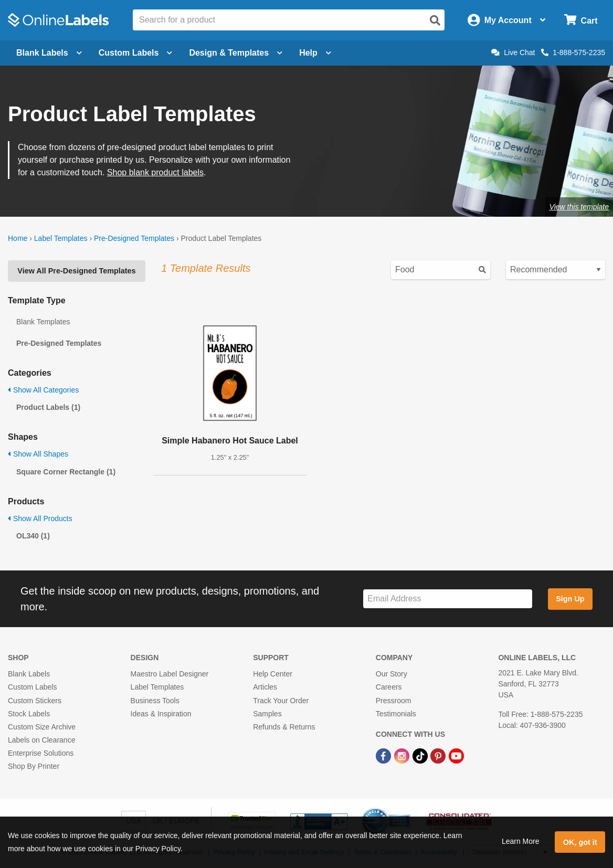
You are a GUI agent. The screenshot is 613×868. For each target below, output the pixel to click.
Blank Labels (29, 674)
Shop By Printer (34, 766)
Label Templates (61, 238)
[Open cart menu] (581, 20)
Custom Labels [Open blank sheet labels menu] (136, 53)
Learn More (521, 841)
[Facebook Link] (384, 755)
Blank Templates (43, 322)
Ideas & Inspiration (161, 714)
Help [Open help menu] (315, 53)
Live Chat (513, 52)
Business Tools (155, 701)
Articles (265, 687)
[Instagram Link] (403, 755)
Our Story (392, 674)
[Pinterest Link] (439, 755)
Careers (389, 687)
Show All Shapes (38, 454)
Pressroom (394, 701)
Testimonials (396, 714)
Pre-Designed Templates (134, 238)
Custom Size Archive (42, 727)
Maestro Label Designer (170, 674)
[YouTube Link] (456, 755)
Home (18, 238)
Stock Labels (29, 714)
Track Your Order (281, 701)
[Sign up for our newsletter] (448, 599)
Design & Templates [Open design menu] (236, 53)
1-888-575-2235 (573, 52)
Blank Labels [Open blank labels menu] (49, 53)
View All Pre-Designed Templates (76, 271)
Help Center (273, 674)
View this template (579, 207)
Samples (267, 714)
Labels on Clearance (41, 740)
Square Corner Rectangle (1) (66, 472)
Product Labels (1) (48, 407)
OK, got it (580, 842)
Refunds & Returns (284, 727)
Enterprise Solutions (41, 753)
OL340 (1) (33, 536)
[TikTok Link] (421, 755)
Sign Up (570, 599)
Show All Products (40, 518)
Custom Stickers (35, 701)
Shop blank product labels (155, 172)
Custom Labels (32, 687)
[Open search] (435, 20)
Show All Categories (43, 390)
